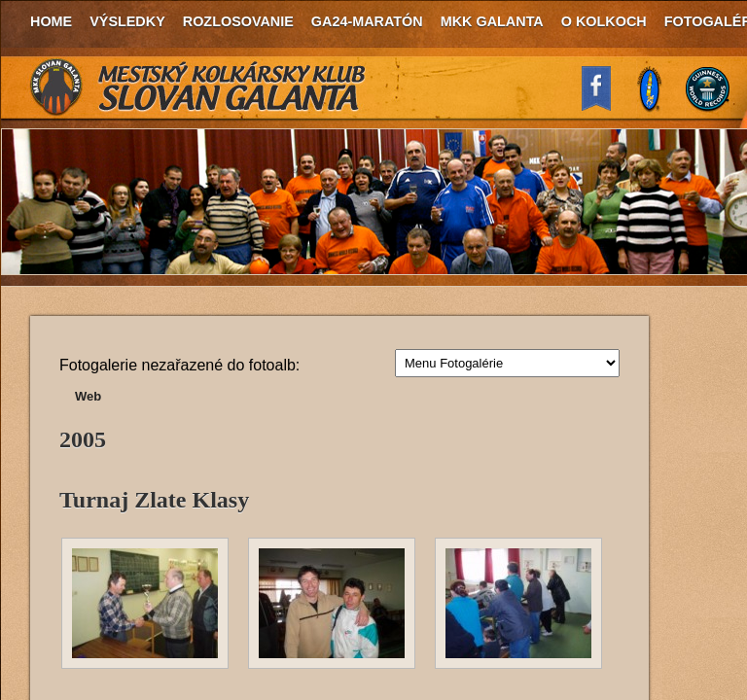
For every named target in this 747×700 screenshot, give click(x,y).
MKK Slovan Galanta (198, 87)
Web (88, 396)
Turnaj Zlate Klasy (154, 500)
